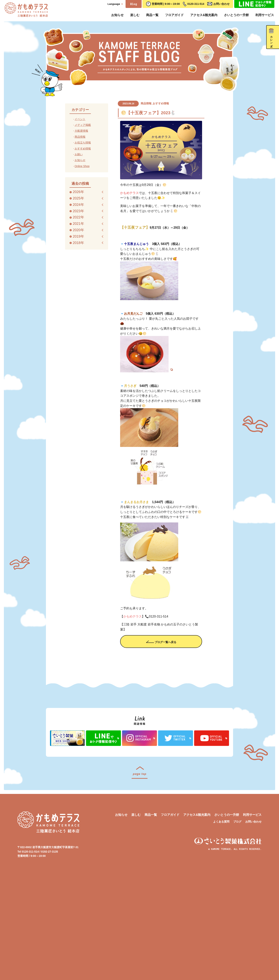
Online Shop (82, 166)
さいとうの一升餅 (236, 15)
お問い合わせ (221, 4)
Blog (134, 4)
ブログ (237, 925)
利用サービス (265, 15)
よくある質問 (221, 925)
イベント (80, 119)
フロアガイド (174, 15)
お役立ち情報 (83, 143)
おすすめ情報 (161, 103)
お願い (79, 154)
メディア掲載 (83, 125)
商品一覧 (152, 15)
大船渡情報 (81, 131)
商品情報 (146, 103)
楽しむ (135, 15)
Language (114, 4)
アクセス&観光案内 (204, 15)
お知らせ (117, 15)
